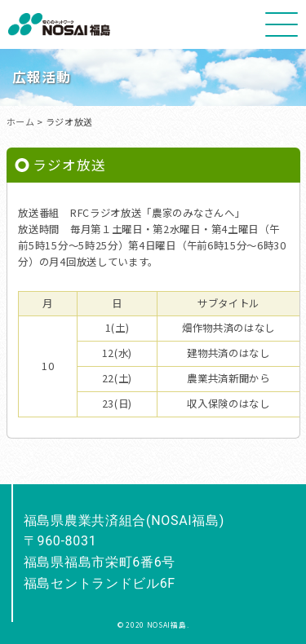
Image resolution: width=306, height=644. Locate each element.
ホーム (21, 121)
